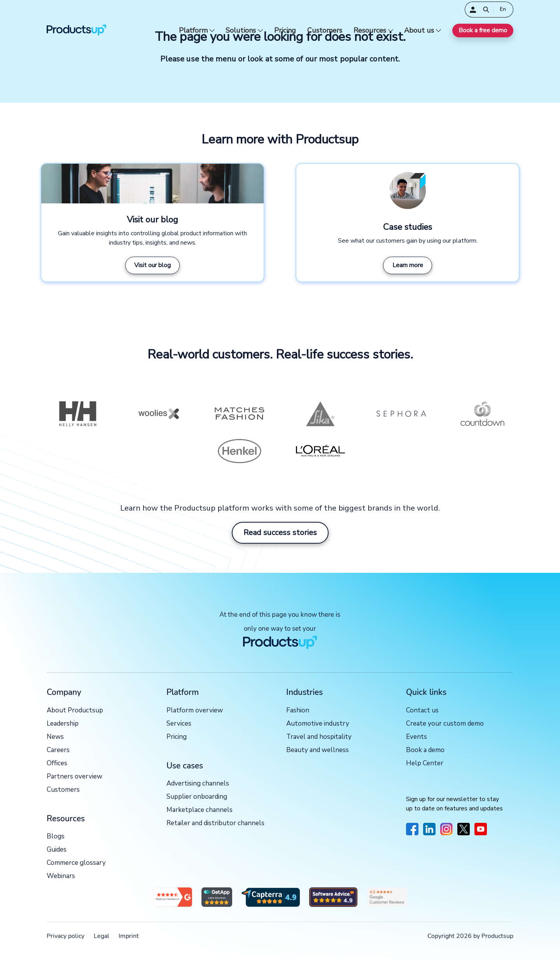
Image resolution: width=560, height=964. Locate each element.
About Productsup (75, 711)
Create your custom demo (445, 724)
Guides (57, 850)
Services (179, 724)
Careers (58, 750)
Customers (325, 31)
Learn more (408, 265)
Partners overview (74, 777)
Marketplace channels (199, 810)
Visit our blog (152, 265)
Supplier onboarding (197, 797)
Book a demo (425, 750)
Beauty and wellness (318, 750)
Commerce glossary (76, 863)
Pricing (285, 31)
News (55, 737)
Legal (101, 936)
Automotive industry (318, 724)
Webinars (61, 876)
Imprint (129, 936)
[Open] (486, 10)
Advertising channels (198, 784)
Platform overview (195, 711)
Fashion (298, 711)
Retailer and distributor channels (215, 823)
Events (416, 737)
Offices (57, 764)
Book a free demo (483, 30)
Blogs (56, 837)
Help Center (425, 764)
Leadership (63, 724)
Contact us (422, 711)
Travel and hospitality (319, 737)
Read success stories (280, 533)
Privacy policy (66, 936)
